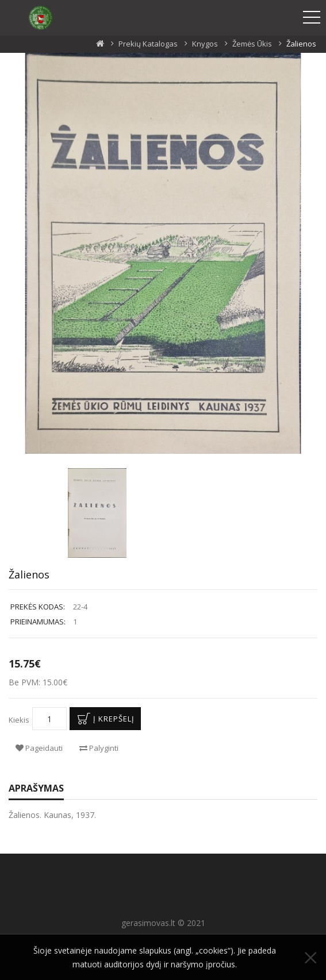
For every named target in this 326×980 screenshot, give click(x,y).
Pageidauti (39, 748)
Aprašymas (36, 788)
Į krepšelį (104, 719)
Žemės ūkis (252, 44)
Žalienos (301, 44)
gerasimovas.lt (148, 923)
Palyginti (99, 748)
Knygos (205, 44)
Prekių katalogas (148, 44)
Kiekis (19, 720)
